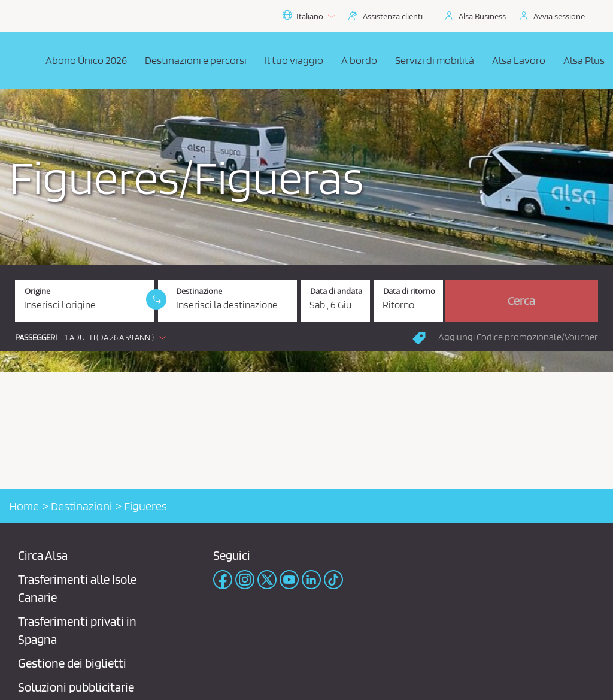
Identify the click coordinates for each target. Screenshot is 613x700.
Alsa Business (482, 16)
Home (24, 506)
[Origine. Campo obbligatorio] (85, 301)
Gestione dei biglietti (72, 663)
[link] (156, 299)
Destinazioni (81, 506)
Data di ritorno (409, 291)
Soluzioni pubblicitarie (76, 687)
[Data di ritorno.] (408, 301)
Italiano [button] (309, 16)
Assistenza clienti (393, 16)
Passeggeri (36, 337)
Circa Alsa (43, 555)
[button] (94, 337)
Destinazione (199, 291)
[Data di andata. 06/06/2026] (335, 301)
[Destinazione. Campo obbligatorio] (228, 301)
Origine (37, 291)
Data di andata (336, 291)
